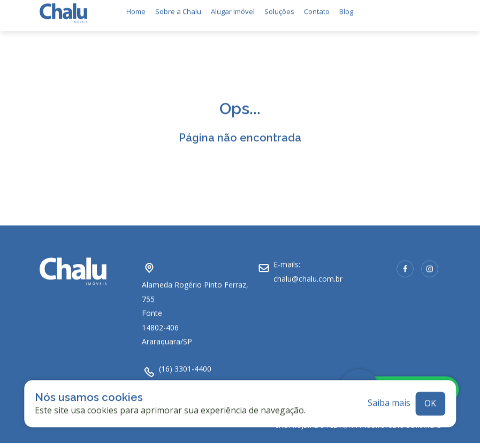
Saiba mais (389, 399)
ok (430, 399)
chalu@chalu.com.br (308, 274)
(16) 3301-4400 (185, 364)
